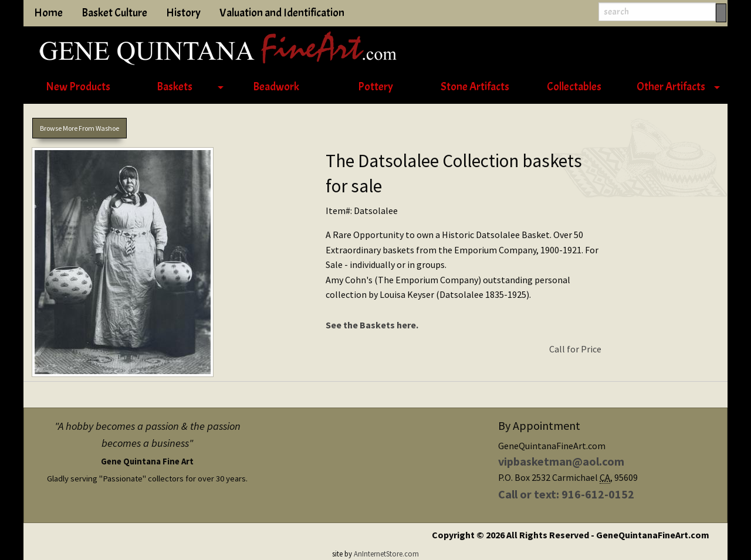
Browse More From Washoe (80, 128)
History (183, 13)
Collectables (574, 87)
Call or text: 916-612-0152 (566, 494)
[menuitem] (78, 87)
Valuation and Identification (282, 13)
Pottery (375, 87)
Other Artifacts (671, 87)
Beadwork (276, 87)
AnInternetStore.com (386, 554)
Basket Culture (114, 13)
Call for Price (575, 349)
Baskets (175, 87)
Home (48, 13)
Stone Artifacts (475, 87)
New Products (78, 87)
